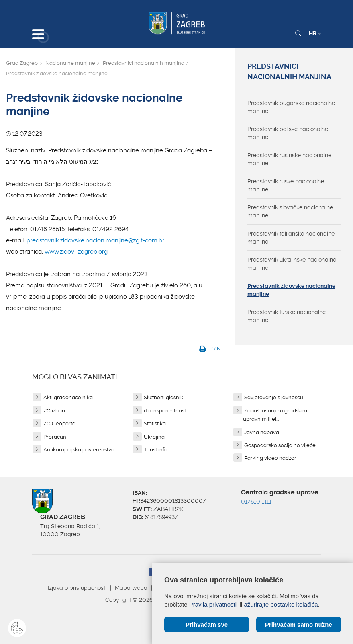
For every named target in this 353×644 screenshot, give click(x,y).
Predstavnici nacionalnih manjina (144, 63)
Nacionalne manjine (70, 63)
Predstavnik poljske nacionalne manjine (288, 133)
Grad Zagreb (22, 63)
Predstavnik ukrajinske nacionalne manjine (292, 264)
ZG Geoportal (60, 424)
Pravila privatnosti (213, 604)
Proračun (55, 437)
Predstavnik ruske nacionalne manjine (286, 185)
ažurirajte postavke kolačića (281, 604)
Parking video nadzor (270, 458)
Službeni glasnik (163, 397)
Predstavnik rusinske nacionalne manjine (289, 159)
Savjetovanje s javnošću (274, 397)
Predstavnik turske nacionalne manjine (287, 316)
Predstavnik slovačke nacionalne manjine (290, 211)
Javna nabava (262, 432)
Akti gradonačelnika (68, 397)
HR (315, 33)
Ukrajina (154, 437)
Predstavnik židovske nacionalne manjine (291, 290)
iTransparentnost (165, 411)
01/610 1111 (256, 502)
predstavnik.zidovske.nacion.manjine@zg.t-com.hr (95, 240)
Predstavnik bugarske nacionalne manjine (291, 107)
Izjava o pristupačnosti (77, 588)
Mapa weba (131, 588)
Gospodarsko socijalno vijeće (280, 445)
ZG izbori (54, 411)
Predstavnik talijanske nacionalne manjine (291, 238)
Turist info (156, 450)
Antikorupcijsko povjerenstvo (79, 450)
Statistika (155, 424)
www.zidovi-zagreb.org (76, 252)
